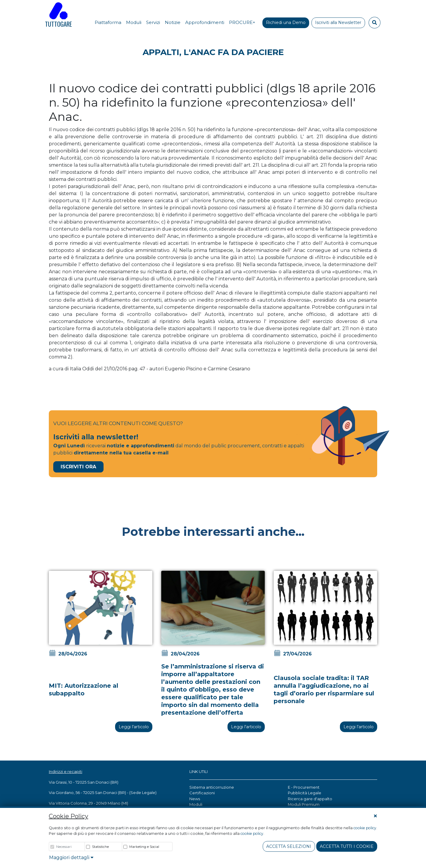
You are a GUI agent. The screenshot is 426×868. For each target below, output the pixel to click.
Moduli (196, 804)
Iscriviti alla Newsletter (338, 22)
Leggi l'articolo (134, 727)
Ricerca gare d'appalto (310, 799)
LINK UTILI (199, 771)
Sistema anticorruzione (212, 787)
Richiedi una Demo (286, 22)
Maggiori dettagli (71, 857)
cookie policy (365, 828)
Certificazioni (202, 793)
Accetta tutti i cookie (347, 846)
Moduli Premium (304, 804)
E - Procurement (304, 787)
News (195, 799)
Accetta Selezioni (289, 846)
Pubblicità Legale (305, 793)
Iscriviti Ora (78, 467)
